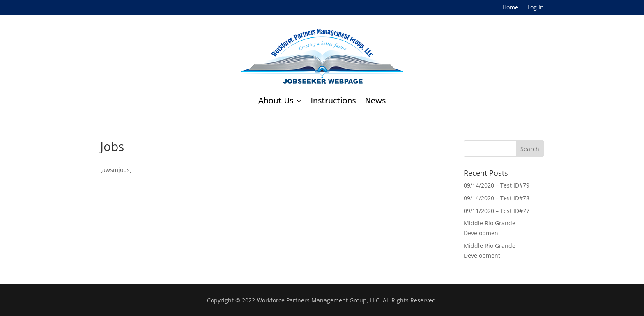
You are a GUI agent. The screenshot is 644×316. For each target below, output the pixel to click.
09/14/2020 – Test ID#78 (497, 198)
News (376, 101)
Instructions (333, 101)
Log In (536, 8)
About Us (276, 101)
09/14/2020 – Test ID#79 (497, 185)
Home (510, 8)
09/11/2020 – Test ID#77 (497, 211)
